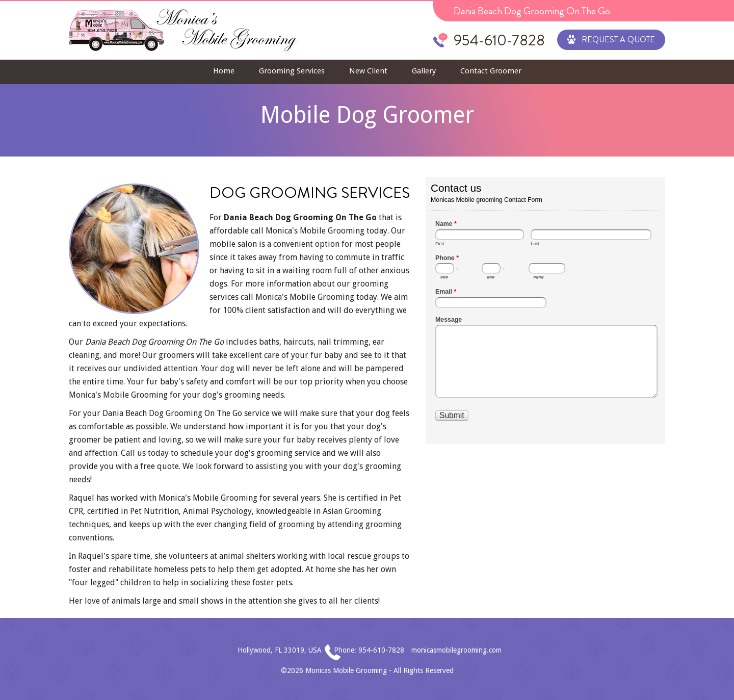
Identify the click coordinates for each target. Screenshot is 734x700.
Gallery (424, 71)
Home (224, 71)
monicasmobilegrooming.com (456, 650)
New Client (368, 71)
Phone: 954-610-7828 (369, 650)
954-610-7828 (499, 40)
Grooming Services (292, 71)
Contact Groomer (491, 71)
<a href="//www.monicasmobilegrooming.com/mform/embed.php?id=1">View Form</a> (545, 309)
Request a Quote (611, 39)
